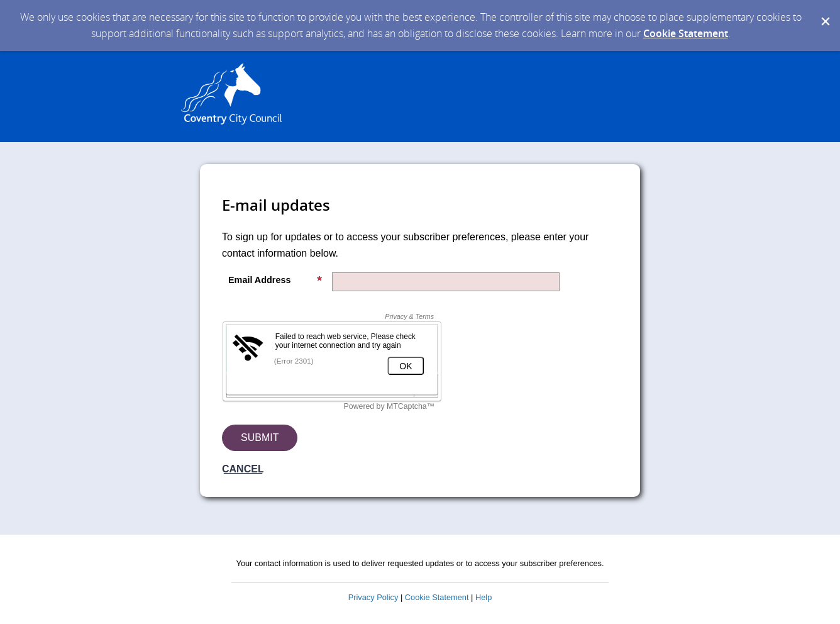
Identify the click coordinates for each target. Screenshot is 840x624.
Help (484, 597)
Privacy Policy (373, 597)
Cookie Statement (686, 33)
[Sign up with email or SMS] (260, 438)
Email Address (275, 280)
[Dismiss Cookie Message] (824, 12)
